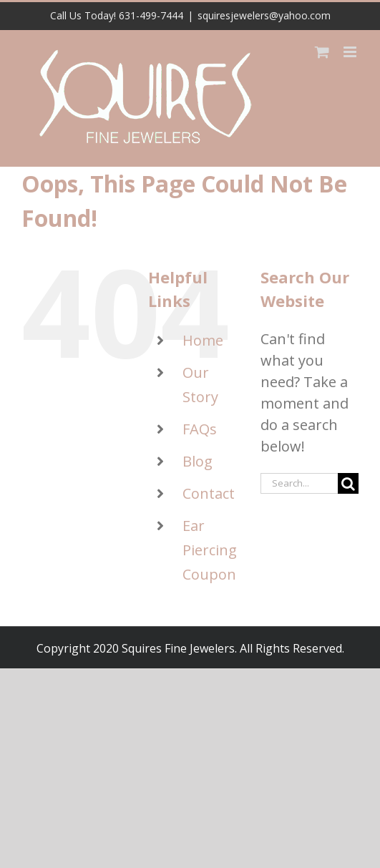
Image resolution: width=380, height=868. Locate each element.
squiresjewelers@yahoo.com (264, 15)
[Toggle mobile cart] (322, 52)
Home (203, 340)
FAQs (200, 429)
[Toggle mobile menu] (351, 52)
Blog (198, 461)
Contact (209, 493)
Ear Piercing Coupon (210, 550)
